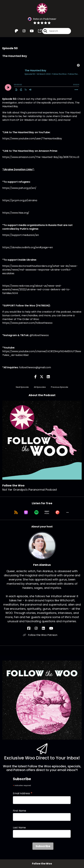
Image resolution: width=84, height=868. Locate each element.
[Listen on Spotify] (36, 512)
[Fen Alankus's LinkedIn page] (45, 628)
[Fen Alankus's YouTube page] (53, 628)
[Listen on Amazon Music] (47, 512)
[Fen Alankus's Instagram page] (38, 628)
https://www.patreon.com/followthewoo (27, 323)
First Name (19, 811)
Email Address (23, 793)
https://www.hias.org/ (16, 213)
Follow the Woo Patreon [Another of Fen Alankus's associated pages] (40, 635)
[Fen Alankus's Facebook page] (31, 628)
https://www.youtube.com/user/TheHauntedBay (32, 139)
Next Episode (22, 387)
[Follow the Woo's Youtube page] (30, 31)
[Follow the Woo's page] (38, 31)
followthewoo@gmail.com (35, 367)
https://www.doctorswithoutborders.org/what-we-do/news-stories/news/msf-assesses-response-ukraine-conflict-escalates (40, 270)
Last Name (19, 828)
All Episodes (40, 387)
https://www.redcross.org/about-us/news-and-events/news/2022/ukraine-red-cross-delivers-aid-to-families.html (36, 289)
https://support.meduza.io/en (21, 235)
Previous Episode (60, 387)
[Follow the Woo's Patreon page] (16, 31)
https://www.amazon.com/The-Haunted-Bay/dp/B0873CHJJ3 (41, 157)
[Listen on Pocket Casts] (57, 512)
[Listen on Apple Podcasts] (26, 512)
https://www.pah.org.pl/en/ (19, 188)
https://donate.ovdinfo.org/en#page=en (28, 247)
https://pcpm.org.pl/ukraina (20, 200)
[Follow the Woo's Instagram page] (22, 31)
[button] (68, 512)
